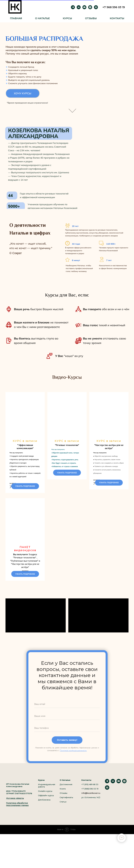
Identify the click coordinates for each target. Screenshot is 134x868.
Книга (63, 808)
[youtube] (84, 7)
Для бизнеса (44, 819)
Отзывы (91, 18)
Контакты (117, 18)
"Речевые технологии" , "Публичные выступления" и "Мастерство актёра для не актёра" (25, 570)
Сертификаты (66, 817)
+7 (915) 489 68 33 (90, 804)
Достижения (66, 804)
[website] (107, 808)
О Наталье (42, 18)
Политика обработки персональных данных (17, 824)
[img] (72, 109)
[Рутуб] (96, 7)
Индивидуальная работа (47, 805)
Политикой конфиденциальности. (73, 770)
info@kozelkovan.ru (91, 813)
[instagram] (90, 7)
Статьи (63, 821)
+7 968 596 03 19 (114, 7)
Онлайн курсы (45, 811)
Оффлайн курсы (46, 815)
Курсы (67, 18)
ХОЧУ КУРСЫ (23, 93)
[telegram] (73, 7)
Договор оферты (15, 818)
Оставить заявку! (67, 759)
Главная (16, 18)
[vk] (79, 7)
